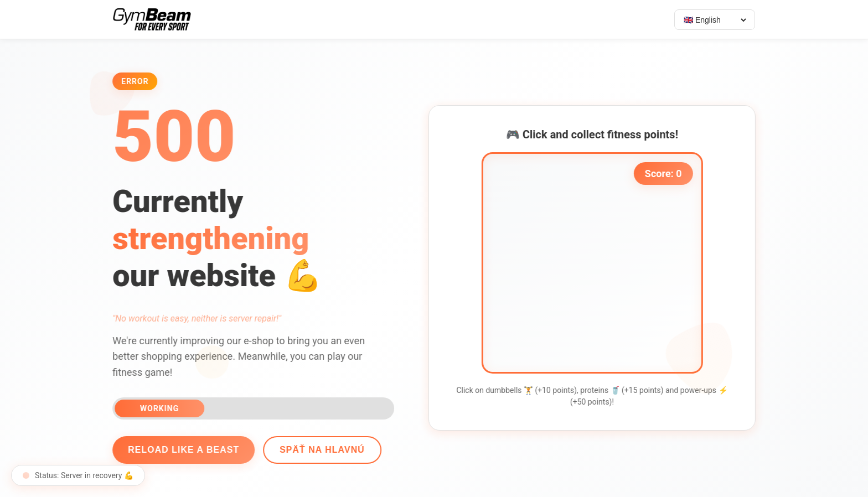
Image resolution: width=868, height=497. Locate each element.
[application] (594, 263)
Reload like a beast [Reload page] (181, 450)
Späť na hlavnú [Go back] (320, 450)
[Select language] (715, 20)
